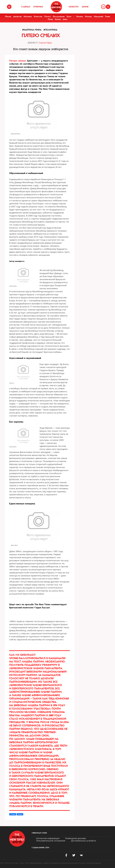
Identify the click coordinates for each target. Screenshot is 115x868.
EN (103, 7)
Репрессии (38, 16)
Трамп (107, 16)
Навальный (98, 16)
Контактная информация (48, 838)
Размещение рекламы (76, 838)
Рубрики (38, 7)
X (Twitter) (13, 814)
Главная (26, 7)
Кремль (58, 19)
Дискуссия (17, 16)
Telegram (20, 814)
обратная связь (39, 833)
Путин (50, 19)
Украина (80, 16)
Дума (65, 19)
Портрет (48, 16)
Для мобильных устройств (83, 841)
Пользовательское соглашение (51, 841)
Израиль (88, 16)
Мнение (8, 16)
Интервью (28, 16)
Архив (85, 7)
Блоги (69, 16)
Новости (74, 7)
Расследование (59, 16)
